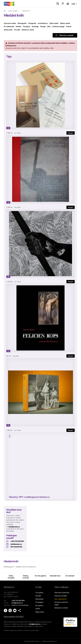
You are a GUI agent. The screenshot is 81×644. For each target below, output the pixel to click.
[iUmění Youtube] (15, 610)
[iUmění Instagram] (10, 610)
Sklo (49, 26)
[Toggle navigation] (58, 4)
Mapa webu (40, 612)
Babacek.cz (54, 641)
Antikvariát (8, 30)
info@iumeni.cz (14, 527)
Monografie (22, 23)
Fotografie (32, 23)
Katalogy (35, 26)
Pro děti (17, 30)
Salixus (37, 641)
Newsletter (40, 599)
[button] (19, 610)
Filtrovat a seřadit (64, 35)
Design (43, 26)
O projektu (39, 593)
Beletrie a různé (28, 30)
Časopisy (27, 26)
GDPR (38, 609)
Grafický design (58, 26)
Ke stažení (39, 605)
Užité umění (54, 23)
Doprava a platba (61, 596)
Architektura (43, 23)
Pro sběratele (9, 26)
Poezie (69, 26)
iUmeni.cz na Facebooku (20, 605)
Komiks (19, 26)
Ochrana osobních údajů (61, 603)
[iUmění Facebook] (6, 610)
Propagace (39, 602)
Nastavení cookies (61, 608)
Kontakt (38, 596)
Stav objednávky (16, 546)
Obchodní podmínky (62, 593)
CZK (74, 4)
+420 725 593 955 (17, 541)
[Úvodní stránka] (9, 4)
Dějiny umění (65, 23)
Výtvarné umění (10, 23)
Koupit (71, 133)
